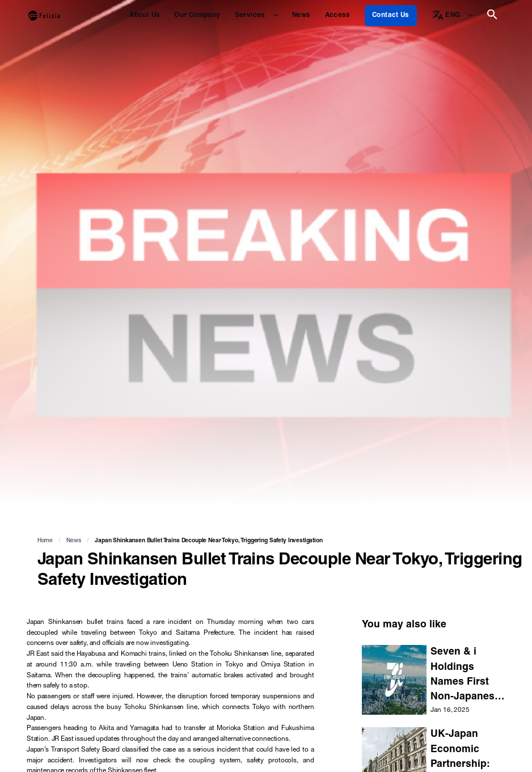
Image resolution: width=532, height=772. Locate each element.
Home (45, 541)
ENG (453, 16)
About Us (145, 16)
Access (338, 16)
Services (250, 16)
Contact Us (391, 16)
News (301, 16)
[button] (492, 18)
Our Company (197, 16)
